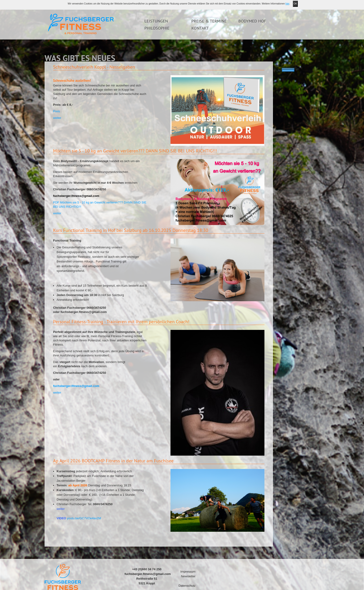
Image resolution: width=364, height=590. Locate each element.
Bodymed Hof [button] (252, 21)
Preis (57, 111)
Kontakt (200, 28)
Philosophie (157, 28)
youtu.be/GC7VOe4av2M (84, 518)
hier (287, 4)
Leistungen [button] (156, 21)
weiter (57, 118)
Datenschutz (187, 586)
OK (295, 4)
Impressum (188, 572)
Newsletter (188, 576)
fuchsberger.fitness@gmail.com (76, 386)
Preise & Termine (209, 21)
